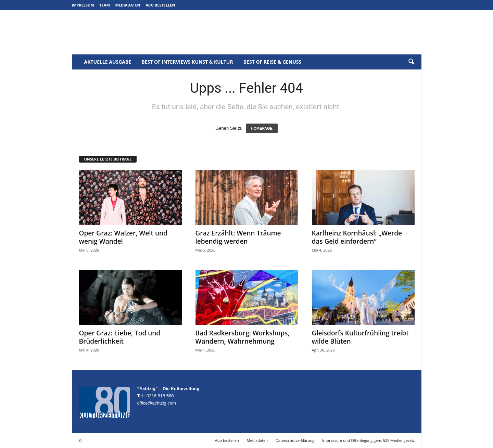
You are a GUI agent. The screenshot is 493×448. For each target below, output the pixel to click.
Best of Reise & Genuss (273, 62)
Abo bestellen (160, 5)
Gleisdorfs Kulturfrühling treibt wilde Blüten (360, 337)
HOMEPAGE (262, 128)
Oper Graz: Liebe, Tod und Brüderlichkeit (120, 337)
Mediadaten (128, 5)
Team (105, 5)
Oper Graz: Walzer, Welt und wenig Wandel (123, 237)
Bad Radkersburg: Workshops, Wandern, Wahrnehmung (243, 337)
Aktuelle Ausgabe (108, 62)
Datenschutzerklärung (295, 440)
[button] (411, 62)
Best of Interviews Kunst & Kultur (187, 62)
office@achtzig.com (157, 403)
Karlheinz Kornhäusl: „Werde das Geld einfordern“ (357, 237)
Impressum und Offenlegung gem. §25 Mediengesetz (368, 440)
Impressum (83, 5)
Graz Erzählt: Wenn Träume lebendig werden (238, 237)
